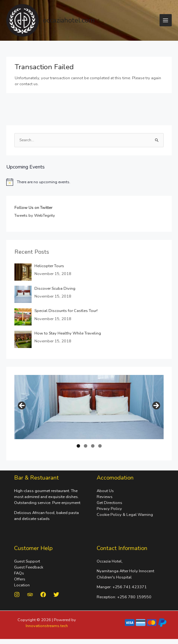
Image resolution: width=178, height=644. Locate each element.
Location (22, 585)
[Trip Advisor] (30, 595)
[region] (89, 408)
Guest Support (27, 561)
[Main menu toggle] (166, 20)
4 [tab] (100, 446)
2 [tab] (86, 446)
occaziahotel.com (69, 20)
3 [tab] (93, 446)
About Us (105, 491)
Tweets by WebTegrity (35, 216)
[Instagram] (17, 595)
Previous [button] (22, 406)
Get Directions (109, 503)
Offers (20, 579)
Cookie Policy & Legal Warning (125, 515)
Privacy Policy (109, 509)
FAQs (19, 573)
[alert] (89, 182)
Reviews (105, 497)
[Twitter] (56, 595)
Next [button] (156, 406)
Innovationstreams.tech (47, 626)
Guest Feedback (29, 567)
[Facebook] (43, 595)
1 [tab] (78, 446)
